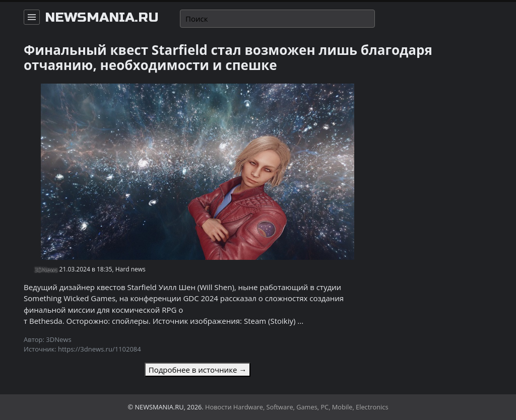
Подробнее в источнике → (198, 370)
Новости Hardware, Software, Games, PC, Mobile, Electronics (297, 407)
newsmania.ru (102, 18)
